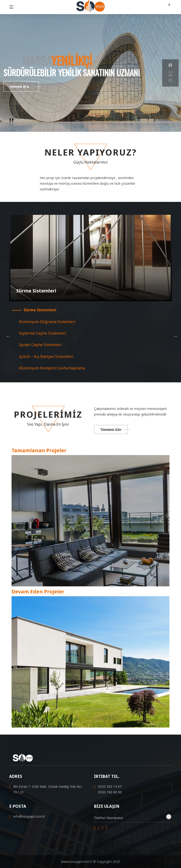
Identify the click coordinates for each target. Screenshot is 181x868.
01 (170, 65)
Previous (8, 336)
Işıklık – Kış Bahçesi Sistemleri (46, 356)
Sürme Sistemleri (40, 310)
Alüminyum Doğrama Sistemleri (47, 322)
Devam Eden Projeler (38, 592)
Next (175, 336)
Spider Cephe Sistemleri (40, 345)
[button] (169, 5)
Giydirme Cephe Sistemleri (43, 333)
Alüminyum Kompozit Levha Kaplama (52, 368)
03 (171, 80)
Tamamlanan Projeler (39, 450)
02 (171, 73)
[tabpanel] (90, 73)
